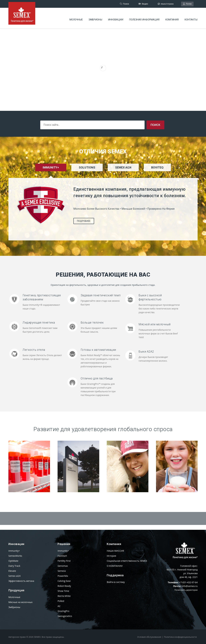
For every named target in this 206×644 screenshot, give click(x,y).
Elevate (12, 571)
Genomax (63, 566)
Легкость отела (34, 350)
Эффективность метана (21, 581)
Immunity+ (14, 551)
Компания (172, 17)
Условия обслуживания (149, 637)
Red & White (64, 596)
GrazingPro (63, 611)
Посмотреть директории (186, 590)
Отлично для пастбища (97, 378)
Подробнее (84, 221)
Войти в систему (116, 582)
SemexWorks (15, 556)
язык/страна (166, 4)
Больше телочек (92, 322)
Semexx (62, 571)
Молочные (76, 17)
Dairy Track (14, 566)
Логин (187, 4)
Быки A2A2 (146, 351)
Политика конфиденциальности (180, 637)
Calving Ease (64, 581)
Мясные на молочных (20, 602)
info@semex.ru (190, 586)
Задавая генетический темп (101, 295)
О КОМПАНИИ (115, 566)
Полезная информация (144, 17)
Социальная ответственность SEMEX (127, 561)
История (111, 556)
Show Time (63, 591)
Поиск (124, 4)
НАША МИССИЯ (115, 551)
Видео (143, 4)
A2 (59, 606)
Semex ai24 (14, 576)
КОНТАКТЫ (191, 17)
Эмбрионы (95, 17)
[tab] (87, 172)
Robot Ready (64, 586)
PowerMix (63, 576)
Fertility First (64, 561)
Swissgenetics (65, 616)
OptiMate (13, 561)
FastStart (62, 556)
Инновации (116, 17)
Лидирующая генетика (39, 322)
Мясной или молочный (155, 324)
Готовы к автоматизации (98, 350)
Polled (61, 601)
